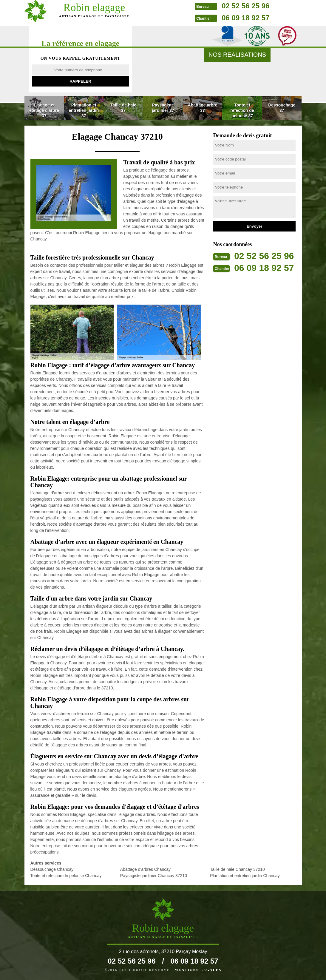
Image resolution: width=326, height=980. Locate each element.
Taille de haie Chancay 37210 (237, 869)
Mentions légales (198, 970)
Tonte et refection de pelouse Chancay (66, 876)
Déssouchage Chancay (52, 869)
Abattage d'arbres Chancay (145, 869)
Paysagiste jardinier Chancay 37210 (154, 876)
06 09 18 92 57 (225, 18)
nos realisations (237, 55)
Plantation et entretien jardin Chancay (245, 876)
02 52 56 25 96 (225, 6)
